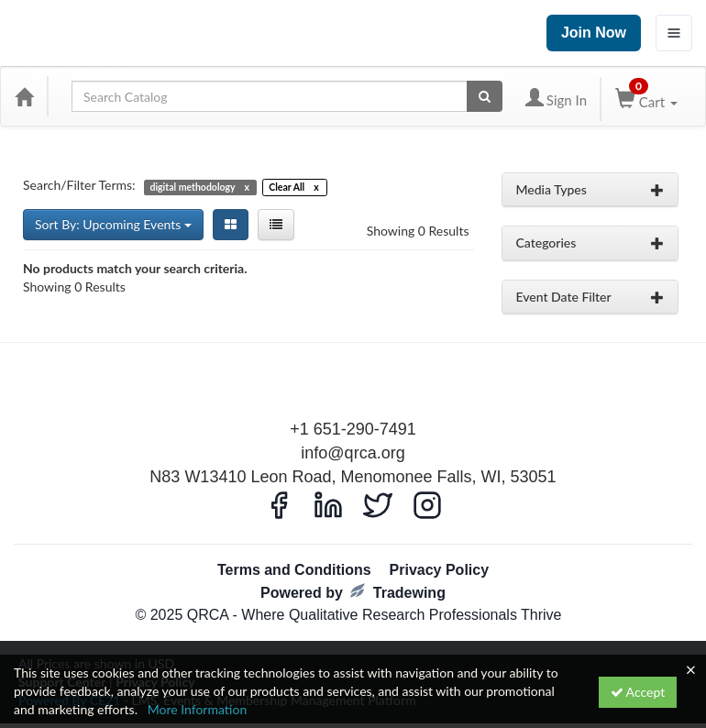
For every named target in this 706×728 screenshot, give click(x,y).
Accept (638, 692)
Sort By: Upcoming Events (113, 224)
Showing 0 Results (418, 231)
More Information (198, 709)
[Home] (24, 96)
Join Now (594, 33)
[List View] (276, 225)
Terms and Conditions (294, 570)
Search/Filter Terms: (79, 185)
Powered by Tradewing (353, 592)
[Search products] (485, 96)
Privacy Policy (440, 570)
